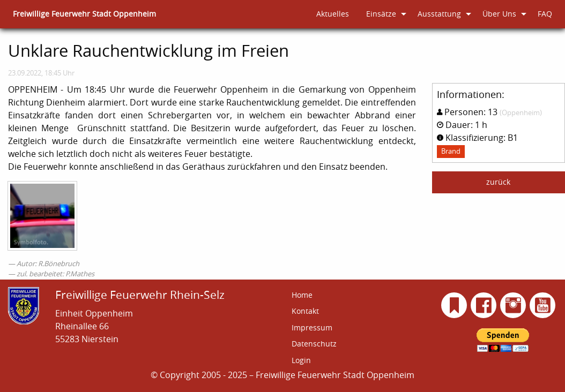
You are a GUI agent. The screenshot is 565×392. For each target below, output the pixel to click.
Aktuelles (333, 14)
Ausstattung (439, 14)
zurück (498, 182)
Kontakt (305, 311)
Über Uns (499, 14)
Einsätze (381, 14)
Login (301, 360)
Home (302, 295)
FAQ (545, 14)
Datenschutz (314, 344)
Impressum (312, 327)
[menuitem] (84, 14)
